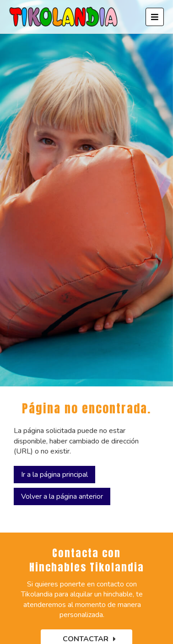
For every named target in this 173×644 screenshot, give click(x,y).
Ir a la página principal (54, 475)
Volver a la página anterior (62, 496)
